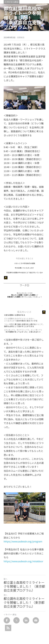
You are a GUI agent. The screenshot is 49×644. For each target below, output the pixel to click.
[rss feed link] (8, 628)
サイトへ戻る (11, 2)
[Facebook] (7, 620)
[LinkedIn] (26, 620)
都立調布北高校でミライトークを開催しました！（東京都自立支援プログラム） (24, 602)
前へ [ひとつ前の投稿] (5, 579)
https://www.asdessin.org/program (23, 541)
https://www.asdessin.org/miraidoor (23, 561)
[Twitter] (16, 620)
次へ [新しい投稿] (5, 595)
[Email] (36, 620)
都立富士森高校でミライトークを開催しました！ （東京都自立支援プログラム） (24, 586)
